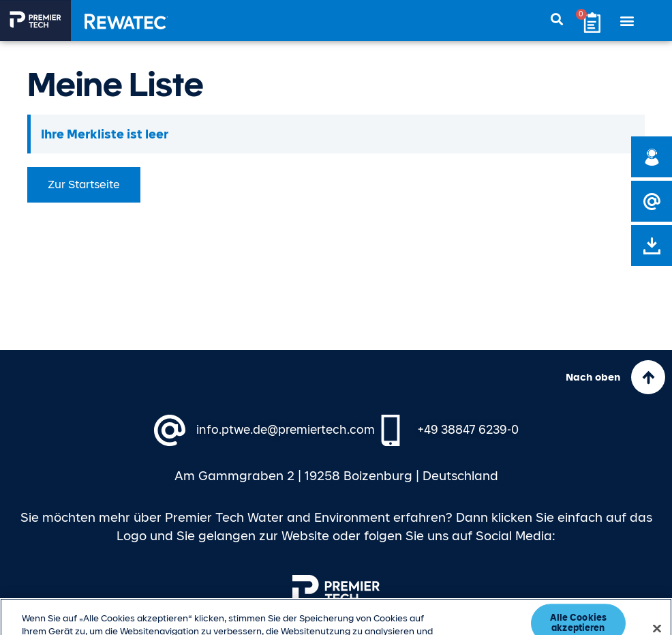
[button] (627, 21)
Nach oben (593, 377)
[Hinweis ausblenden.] (636, 123)
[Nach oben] (648, 377)
